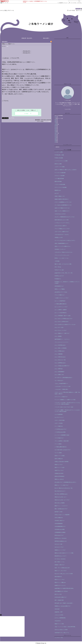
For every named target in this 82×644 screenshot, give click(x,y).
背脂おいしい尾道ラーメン (8, 44)
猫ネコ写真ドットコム (60, 562)
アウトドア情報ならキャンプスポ (62, 229)
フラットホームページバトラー (62, 342)
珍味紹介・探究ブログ (60, 565)
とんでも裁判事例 (59, 414)
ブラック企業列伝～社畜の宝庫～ (62, 441)
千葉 (56, 123)
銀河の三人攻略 (58, 164)
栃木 (56, 129)
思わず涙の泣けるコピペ (60, 491)
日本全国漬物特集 (59, 524)
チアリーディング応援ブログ (61, 397)
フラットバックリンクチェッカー (62, 255)
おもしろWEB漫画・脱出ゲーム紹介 (63, 316)
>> (62, 3)
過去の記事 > (46, 38)
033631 (78, 9)
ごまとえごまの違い (59, 615)
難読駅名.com (58, 190)
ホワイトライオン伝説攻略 (61, 187)
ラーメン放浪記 (58, 444)
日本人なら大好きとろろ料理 (61, 630)
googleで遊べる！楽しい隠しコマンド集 (64, 273)
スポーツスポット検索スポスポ (62, 232)
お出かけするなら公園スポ (61, 226)
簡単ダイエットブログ (60, 580)
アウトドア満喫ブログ (60, 295)
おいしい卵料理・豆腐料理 (61, 310)
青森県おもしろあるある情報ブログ (63, 606)
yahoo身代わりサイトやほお (61, 292)
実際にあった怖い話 (59, 479)
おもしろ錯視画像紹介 (60, 372)
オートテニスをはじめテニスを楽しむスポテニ (65, 240)
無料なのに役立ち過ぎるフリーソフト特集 (64, 553)
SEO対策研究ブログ (59, 286)
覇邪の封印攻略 (58, 181)
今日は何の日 (58, 621)
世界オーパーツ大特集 (60, 456)
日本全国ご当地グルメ (60, 521)
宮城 (56, 141)
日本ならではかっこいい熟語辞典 (62, 515)
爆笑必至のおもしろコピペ (61, 556)
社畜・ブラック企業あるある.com (62, 568)
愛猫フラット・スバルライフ (61, 506)
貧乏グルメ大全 (58, 594)
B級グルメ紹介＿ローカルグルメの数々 (63, 264)
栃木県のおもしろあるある (61, 538)
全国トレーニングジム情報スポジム (63, 246)
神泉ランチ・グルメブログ (61, 571)
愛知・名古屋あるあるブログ (61, 509)
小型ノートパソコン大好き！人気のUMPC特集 (65, 627)
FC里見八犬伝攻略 (59, 158)
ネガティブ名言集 (59, 423)
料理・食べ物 (5, 3)
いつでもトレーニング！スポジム (62, 223)
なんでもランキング (59, 417)
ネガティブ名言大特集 (60, 420)
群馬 (56, 130)
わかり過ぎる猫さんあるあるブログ (63, 450)
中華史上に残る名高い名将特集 (62, 462)
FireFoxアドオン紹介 (59, 270)
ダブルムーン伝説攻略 (60, 176)
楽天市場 (79, 3)
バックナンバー (68, 145)
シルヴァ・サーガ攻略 (60, 167)
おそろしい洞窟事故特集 (60, 618)
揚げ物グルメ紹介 (59, 512)
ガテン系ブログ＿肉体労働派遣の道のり (64, 378)
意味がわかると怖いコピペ (61, 497)
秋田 (56, 136)
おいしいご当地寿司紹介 (60, 301)
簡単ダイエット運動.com (60, 582)
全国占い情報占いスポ (60, 196)
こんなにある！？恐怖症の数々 (62, 389)
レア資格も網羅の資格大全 (61, 304)
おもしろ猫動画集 (59, 354)
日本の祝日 (57, 609)
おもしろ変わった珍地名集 (61, 348)
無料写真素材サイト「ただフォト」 (63, 339)
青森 (56, 120)
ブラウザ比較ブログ (59, 438)
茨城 (56, 132)
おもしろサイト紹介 (59, 327)
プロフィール (11, 10)
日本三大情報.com (59, 518)
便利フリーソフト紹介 (60, 467)
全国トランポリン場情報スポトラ (62, 211)
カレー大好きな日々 (59, 381)
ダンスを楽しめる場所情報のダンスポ (63, 205)
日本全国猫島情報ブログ (60, 526)
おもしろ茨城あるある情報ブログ (62, 366)
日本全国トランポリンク (60, 249)
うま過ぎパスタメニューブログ (62, 298)
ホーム (2, 10)
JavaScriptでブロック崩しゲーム (62, 633)
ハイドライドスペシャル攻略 (61, 161)
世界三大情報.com (59, 459)
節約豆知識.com (58, 577)
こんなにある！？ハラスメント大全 (63, 386)
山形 (56, 138)
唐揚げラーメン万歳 (59, 624)
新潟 (56, 126)
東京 (56, 121)
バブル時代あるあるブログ (61, 429)
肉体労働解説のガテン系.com (61, 591)
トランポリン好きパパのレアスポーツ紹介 (64, 407)
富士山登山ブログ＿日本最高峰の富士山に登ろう (65, 482)
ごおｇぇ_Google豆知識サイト (61, 383)
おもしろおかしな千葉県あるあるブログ (64, 319)
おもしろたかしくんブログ (61, 330)
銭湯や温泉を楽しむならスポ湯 (62, 220)
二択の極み (57, 261)
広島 (7, 46)
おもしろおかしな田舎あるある (62, 322)
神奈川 (56, 133)
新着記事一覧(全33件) (27, 38)
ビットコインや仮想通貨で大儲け (62, 435)
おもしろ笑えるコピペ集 (60, 360)
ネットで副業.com (59, 426)
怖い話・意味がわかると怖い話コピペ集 (64, 488)
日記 (6, 10)
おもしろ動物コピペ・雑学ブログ (62, 333)
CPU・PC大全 (58, 267)
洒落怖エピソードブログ (60, 550)
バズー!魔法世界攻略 (59, 179)
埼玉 (56, 135)
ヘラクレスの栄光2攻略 (60, 184)
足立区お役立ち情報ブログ (61, 597)
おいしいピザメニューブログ (61, 307)
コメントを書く (47, 121)
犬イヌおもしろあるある (60, 559)
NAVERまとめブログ (59, 276)
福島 (56, 139)
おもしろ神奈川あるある (60, 357)
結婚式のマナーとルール (60, 585)
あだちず (57, 193)
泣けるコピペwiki (58, 544)
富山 (56, 127)
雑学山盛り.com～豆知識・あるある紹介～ (64, 603)
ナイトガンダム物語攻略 (60, 173)
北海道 (56, 124)
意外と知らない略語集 (60, 503)
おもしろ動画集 (58, 336)
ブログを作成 (73, 3)
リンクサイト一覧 (59, 638)
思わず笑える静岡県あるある (61, 494)
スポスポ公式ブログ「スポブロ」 (62, 235)
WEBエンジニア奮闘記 (60, 289)
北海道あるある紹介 (59, 473)
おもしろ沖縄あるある (60, 351)
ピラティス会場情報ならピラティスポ (63, 202)
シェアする (12, 118)
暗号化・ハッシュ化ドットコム (62, 258)
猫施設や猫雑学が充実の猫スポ (62, 199)
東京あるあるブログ (59, 535)
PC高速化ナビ (58, 279)
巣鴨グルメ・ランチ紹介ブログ (62, 485)
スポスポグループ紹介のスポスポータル (64, 252)
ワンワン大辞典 (58, 453)
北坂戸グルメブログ (59, 470)
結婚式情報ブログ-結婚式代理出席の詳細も (64, 588)
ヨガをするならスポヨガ (60, 214)
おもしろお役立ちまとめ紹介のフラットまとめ (65, 324)
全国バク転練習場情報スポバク (62, 243)
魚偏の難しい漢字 (59, 612)
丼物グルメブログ (59, 465)
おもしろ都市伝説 (59, 369)
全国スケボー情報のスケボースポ (62, 208)
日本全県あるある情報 (60, 529)
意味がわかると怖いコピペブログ (62, 500)
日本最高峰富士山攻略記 (60, 532)
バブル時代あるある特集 (60, 432)
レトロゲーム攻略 (59, 152)
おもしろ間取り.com (59, 375)
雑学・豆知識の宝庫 (59, 600)
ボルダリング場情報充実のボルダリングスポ (64, 217)
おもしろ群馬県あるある (60, 363)
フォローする (68, 109)
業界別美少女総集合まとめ (61, 541)
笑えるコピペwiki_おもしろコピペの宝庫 (64, 574)
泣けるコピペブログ (59, 547)
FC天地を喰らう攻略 (59, 155)
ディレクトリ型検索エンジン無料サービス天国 (65, 400)
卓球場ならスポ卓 (59, 238)
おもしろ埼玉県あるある (60, 345)
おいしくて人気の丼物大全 (61, 313)
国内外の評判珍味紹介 (60, 476)
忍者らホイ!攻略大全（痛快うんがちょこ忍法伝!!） (66, 170)
